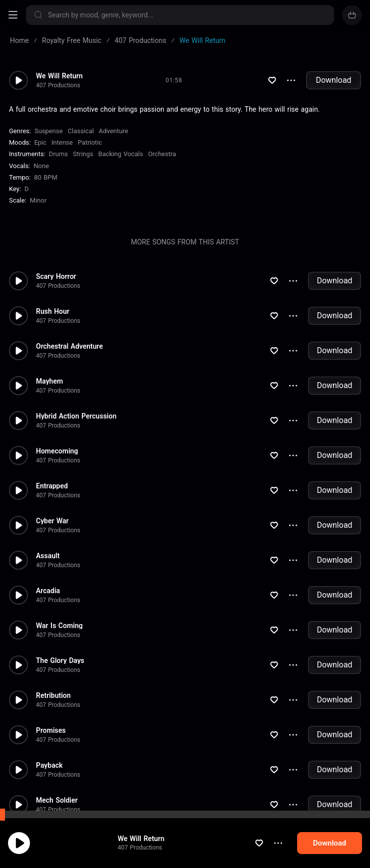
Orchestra (162, 154)
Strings (83, 154)
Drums (58, 154)
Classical (81, 131)
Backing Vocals (121, 154)
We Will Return (141, 849)
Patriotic (90, 142)
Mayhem (49, 381)
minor (38, 200)
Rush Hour (53, 311)
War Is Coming (59, 626)
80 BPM (46, 177)
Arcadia (48, 591)
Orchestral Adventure (69, 346)
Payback (49, 765)
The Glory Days (60, 660)
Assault (48, 556)
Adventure (114, 131)
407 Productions (140, 858)
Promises (51, 730)
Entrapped (52, 486)
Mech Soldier (57, 800)
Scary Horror (56, 276)
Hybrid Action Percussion (76, 416)
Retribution (53, 695)
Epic (40, 142)
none (41, 166)
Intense (62, 142)
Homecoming (57, 451)
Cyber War (52, 521)
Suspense (49, 131)
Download (333, 80)
